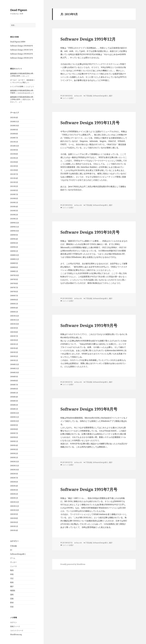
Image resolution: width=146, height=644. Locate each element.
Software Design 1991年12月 (88, 39)
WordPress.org (16, 634)
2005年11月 (15, 320)
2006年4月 (14, 308)
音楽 (12, 607)
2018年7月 (14, 138)
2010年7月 (14, 194)
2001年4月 (14, 530)
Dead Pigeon (19, 10)
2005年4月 (14, 348)
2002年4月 (14, 486)
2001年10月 (15, 510)
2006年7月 (14, 296)
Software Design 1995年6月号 (22, 54)
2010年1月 (14, 219)
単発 (12, 574)
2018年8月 (14, 134)
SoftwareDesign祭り (18, 554)
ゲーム (13, 558)
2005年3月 (14, 352)
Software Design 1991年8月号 (89, 409)
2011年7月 (14, 174)
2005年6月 (14, 340)
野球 (12, 603)
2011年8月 (14, 170)
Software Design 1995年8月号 (22, 46)
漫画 (12, 595)
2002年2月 (14, 494)
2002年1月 (14, 498)
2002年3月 (14, 490)
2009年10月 (15, 231)
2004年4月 (14, 397)
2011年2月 (14, 186)
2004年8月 (14, 381)
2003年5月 (14, 441)
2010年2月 (14, 215)
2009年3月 (14, 243)
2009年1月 (14, 251)
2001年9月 (14, 514)
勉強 (12, 570)
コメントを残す (68, 98)
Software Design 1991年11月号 (90, 123)
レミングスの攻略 (17, 86)
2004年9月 (14, 377)
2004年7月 (14, 385)
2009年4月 (14, 239)
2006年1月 (14, 312)
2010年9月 (14, 190)
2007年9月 (14, 279)
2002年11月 (15, 466)
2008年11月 (15, 259)
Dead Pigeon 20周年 (18, 42)
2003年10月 (15, 421)
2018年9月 (14, 130)
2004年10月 (15, 372)
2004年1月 (14, 409)
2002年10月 (15, 470)
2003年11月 (15, 417)
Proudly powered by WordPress (73, 564)
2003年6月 (14, 437)
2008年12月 (15, 255)
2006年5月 (14, 304)
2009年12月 (15, 223)
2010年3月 (14, 211)
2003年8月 (14, 429)
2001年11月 (15, 506)
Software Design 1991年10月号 (90, 232)
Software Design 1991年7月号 (89, 489)
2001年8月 (14, 518)
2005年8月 (14, 332)
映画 (12, 582)
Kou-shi (79, 96)
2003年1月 (14, 457)
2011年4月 (14, 178)
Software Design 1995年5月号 (22, 58)
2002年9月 (14, 474)
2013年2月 (14, 158)
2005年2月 (14, 356)
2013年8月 (14, 154)
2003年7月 (14, 433)
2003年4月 (14, 445)
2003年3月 (14, 449)
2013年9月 (14, 150)
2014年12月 (15, 146)
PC (11, 550)
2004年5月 (14, 393)
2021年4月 (14, 117)
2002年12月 (15, 462)
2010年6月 (14, 198)
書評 (12, 586)
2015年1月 (14, 142)
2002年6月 (14, 482)
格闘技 (13, 590)
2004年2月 (14, 405)
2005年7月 (14, 336)
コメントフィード (17, 630)
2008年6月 (14, 267)
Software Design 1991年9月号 (89, 325)
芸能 (12, 599)
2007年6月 (14, 292)
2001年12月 (15, 502)
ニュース (13, 566)
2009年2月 (14, 247)
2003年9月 (14, 425)
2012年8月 (14, 162)
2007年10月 (15, 275)
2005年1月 (14, 360)
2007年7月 (14, 287)
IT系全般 (13, 546)
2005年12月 (15, 316)
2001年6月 (14, 522)
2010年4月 (14, 207)
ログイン (13, 622)
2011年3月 (14, 182)
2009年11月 (15, 227)
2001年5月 (14, 526)
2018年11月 (15, 122)
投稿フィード (15, 626)
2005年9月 (14, 328)
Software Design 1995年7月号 (22, 50)
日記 (12, 578)
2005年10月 (15, 324)
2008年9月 (14, 263)
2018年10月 (15, 126)
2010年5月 (14, 202)
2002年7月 (14, 478)
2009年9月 (14, 235)
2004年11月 (15, 368)
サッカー (13, 562)
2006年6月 (14, 300)
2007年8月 (14, 283)
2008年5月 (14, 271)
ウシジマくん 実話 (19, 82)
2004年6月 (14, 389)
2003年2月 (14, 453)
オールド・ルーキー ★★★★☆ (22, 80)
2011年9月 (14, 166)
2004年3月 (14, 401)
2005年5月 (14, 344)
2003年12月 (15, 413)
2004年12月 (15, 364)
